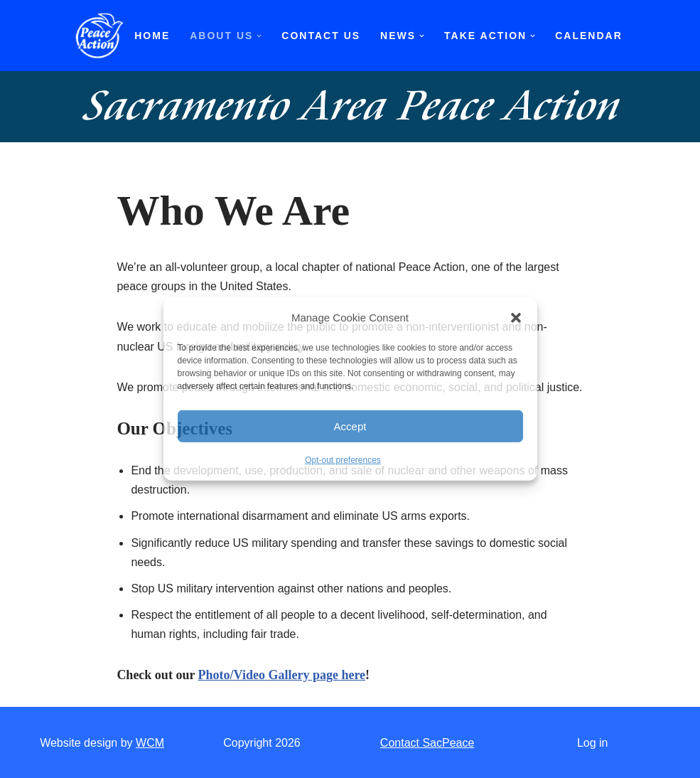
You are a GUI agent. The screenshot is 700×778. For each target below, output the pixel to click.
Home (152, 36)
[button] (516, 317)
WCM (150, 743)
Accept (350, 426)
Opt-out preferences (343, 460)
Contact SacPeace (427, 743)
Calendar (589, 36)
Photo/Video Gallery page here (282, 675)
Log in (593, 743)
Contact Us (321, 36)
